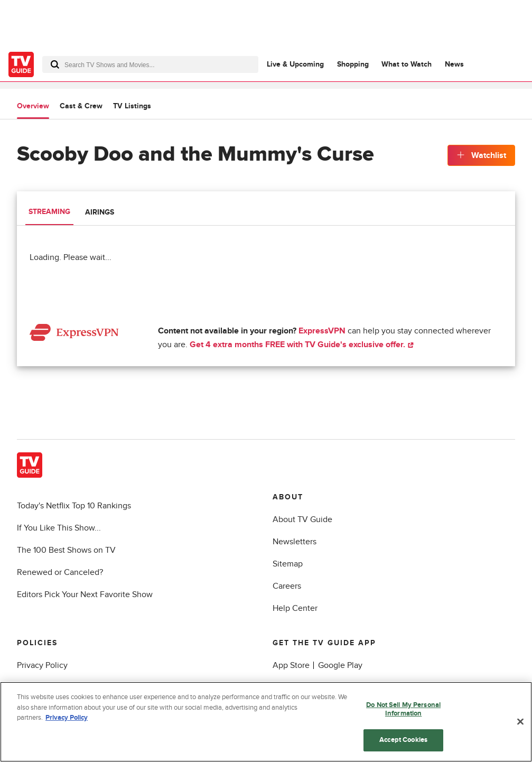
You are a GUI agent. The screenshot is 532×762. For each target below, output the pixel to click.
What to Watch (407, 64)
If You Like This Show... (59, 528)
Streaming (49, 212)
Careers (287, 586)
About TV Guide (302, 519)
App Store (291, 665)
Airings (100, 212)
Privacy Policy (42, 665)
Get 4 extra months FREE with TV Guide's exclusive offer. (302, 345)
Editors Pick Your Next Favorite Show (85, 594)
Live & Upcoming (295, 64)
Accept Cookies (403, 740)
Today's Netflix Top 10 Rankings (74, 506)
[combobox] (150, 64)
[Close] (520, 722)
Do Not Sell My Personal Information (403, 710)
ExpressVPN (322, 331)
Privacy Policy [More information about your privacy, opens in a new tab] (67, 718)
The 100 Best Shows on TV (66, 550)
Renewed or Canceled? (60, 572)
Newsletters (295, 542)
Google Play (340, 665)
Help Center (295, 608)
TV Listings (132, 106)
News (454, 64)
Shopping (353, 64)
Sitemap (288, 564)
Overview (33, 106)
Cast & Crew (81, 106)
